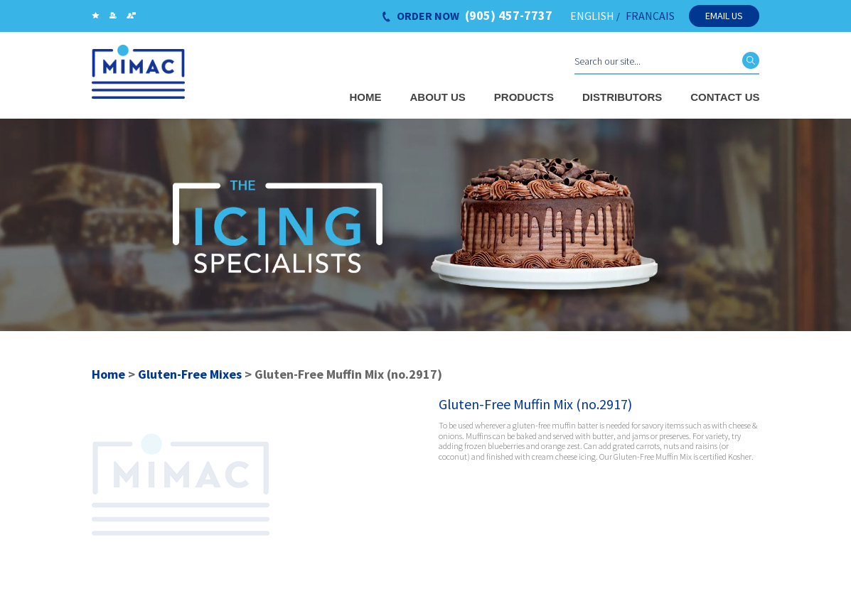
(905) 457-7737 (509, 16)
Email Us (724, 16)
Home (366, 97)
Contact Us (725, 97)
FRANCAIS (650, 16)
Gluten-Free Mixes (190, 374)
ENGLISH (592, 16)
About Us (438, 97)
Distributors (622, 97)
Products (524, 97)
